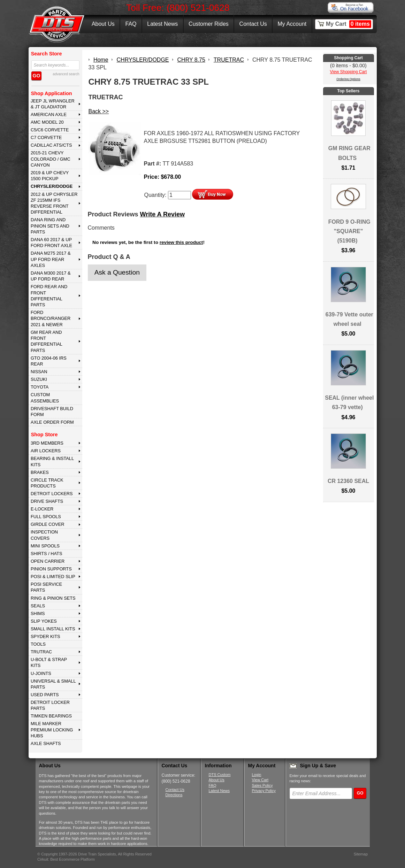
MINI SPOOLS (45, 546)
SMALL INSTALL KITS (53, 629)
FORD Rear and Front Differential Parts (49, 296)
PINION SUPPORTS (51, 569)
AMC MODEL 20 (47, 122)
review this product (181, 242)
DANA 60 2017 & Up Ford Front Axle (51, 243)
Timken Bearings (51, 716)
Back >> (99, 111)
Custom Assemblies (45, 398)
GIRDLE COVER (48, 524)
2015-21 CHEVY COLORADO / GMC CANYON (51, 159)
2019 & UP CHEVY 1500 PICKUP (50, 176)
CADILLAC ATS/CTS (51, 145)
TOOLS (38, 644)
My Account (292, 24)
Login (257, 775)
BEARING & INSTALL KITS (52, 461)
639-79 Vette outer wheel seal (349, 319)
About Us (103, 24)
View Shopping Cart (349, 72)
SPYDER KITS (45, 636)
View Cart (260, 780)
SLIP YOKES (44, 621)
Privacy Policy (264, 791)
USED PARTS (45, 695)
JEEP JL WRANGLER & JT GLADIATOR (53, 104)
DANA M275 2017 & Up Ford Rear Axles (51, 259)
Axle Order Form (52, 422)
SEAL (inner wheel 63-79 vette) (349, 402)
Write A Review (162, 214)
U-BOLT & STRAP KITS (49, 662)
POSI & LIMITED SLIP (53, 577)
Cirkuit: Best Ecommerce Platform (66, 859)
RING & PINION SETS (53, 598)
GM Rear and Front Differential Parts (47, 341)
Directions (174, 795)
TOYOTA (40, 387)
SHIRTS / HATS (47, 554)
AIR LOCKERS (46, 451)
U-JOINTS (41, 673)
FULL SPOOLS (46, 517)
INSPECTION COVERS (44, 535)
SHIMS (38, 613)
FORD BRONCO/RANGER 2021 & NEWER (51, 318)
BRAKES (40, 472)
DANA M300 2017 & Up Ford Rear (51, 276)
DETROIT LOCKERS (52, 494)
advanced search (66, 74)
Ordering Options (348, 79)
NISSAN (39, 372)
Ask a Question (117, 272)
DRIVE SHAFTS (47, 501)
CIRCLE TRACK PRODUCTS (47, 483)
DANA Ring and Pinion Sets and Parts (50, 226)
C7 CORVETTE (46, 137)
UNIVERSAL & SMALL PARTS (53, 684)
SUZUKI (39, 379)
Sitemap (361, 854)
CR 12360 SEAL (348, 481)
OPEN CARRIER (48, 561)
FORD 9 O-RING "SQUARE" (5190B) (349, 231)
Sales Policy (262, 785)
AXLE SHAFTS (46, 743)
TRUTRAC (41, 652)
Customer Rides (209, 24)
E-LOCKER (42, 509)
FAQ (131, 24)
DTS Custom (220, 775)
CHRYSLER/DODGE (52, 186)
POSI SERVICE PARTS (46, 587)
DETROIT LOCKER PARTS (50, 705)
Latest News (162, 24)
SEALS (38, 606)
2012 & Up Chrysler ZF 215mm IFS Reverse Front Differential (54, 203)
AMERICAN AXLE (49, 114)
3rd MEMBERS (47, 443)
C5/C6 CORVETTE (50, 130)
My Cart (349, 24)
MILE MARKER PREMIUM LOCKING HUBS (52, 730)
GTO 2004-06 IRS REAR (49, 361)
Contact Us (253, 24)
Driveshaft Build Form (52, 412)
